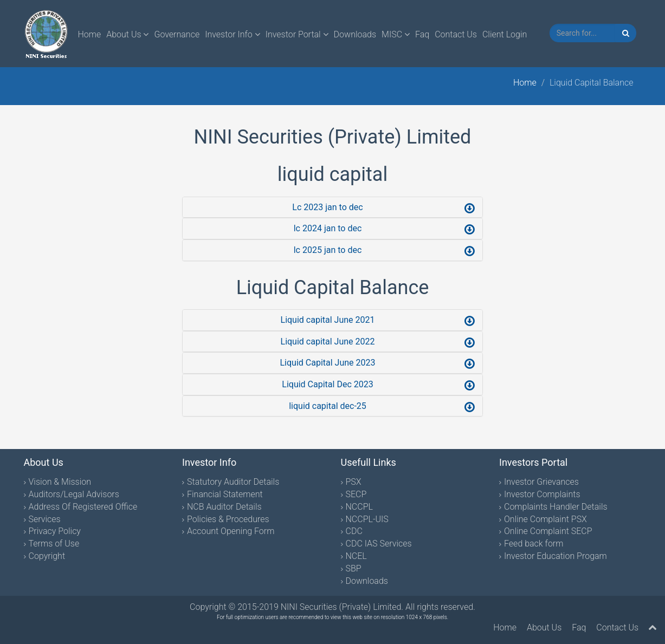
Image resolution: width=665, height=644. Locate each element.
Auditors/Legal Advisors (74, 494)
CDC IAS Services (379, 544)
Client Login (505, 34)
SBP (354, 568)
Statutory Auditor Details (233, 482)
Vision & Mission (60, 482)
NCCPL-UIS (367, 519)
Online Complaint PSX (545, 519)
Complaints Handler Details (556, 507)
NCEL (356, 556)
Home (90, 34)
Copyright (47, 556)
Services (45, 519)
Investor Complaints (542, 494)
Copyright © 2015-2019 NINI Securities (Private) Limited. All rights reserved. (332, 607)
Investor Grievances (541, 482)
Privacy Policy (55, 531)
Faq (422, 34)
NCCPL (359, 507)
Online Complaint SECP (548, 531)
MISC (396, 34)
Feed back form (534, 544)
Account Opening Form (231, 531)
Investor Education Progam (556, 556)
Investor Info (232, 34)
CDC (354, 531)
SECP (356, 494)
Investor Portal (297, 34)
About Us (127, 34)
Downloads (355, 34)
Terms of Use (54, 544)
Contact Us (456, 34)
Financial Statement (225, 494)
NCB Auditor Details (224, 507)
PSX (354, 482)
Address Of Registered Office (83, 507)
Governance (177, 34)
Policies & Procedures (228, 519)
